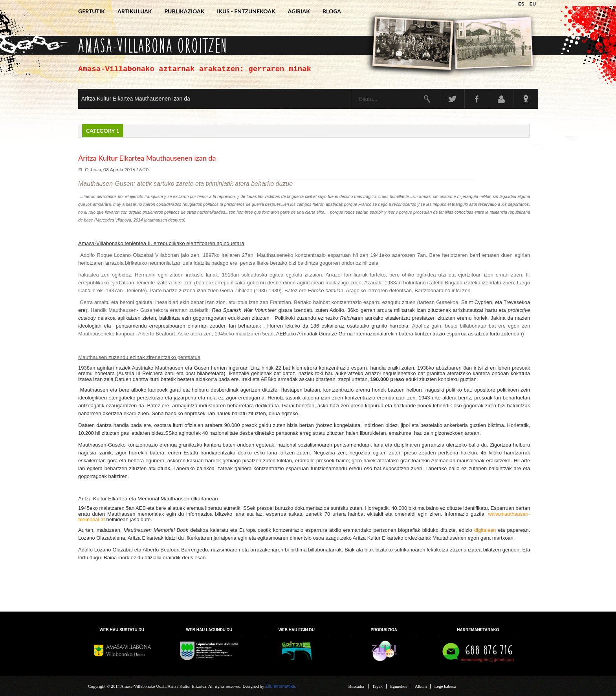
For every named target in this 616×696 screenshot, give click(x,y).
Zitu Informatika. (281, 686)
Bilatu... (351, 89)
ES (522, 4)
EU (533, 4)
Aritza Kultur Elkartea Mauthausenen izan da (136, 99)
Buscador (357, 686)
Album (421, 686)
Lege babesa (445, 686)
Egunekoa (399, 686)
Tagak (377, 686)
